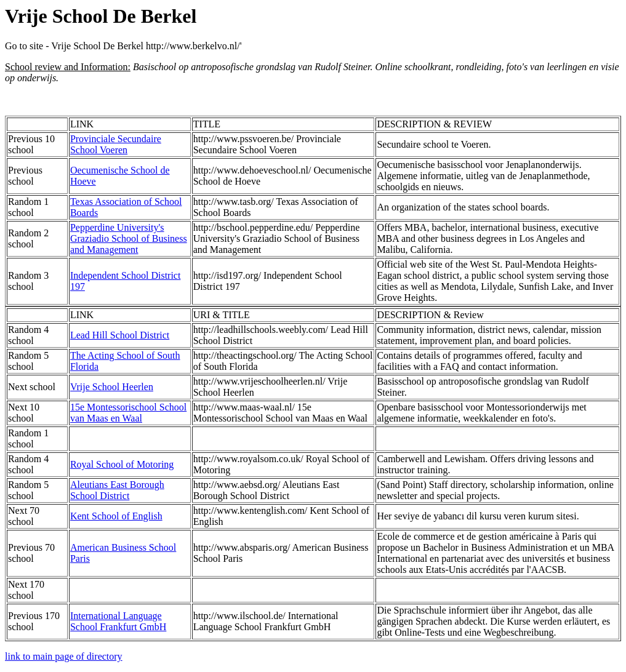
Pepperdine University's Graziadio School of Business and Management (129, 238)
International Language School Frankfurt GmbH (118, 621)
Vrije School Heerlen (112, 387)
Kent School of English (116, 516)
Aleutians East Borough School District (117, 490)
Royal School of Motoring (122, 464)
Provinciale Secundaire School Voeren (116, 144)
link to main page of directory (64, 656)
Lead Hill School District (120, 335)
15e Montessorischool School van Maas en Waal (128, 413)
